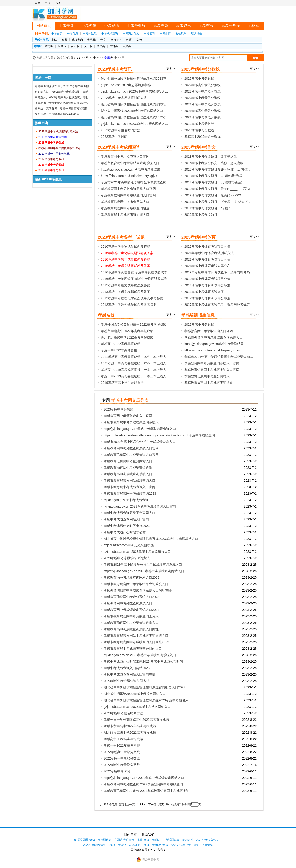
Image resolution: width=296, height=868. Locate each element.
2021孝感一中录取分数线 (202, 104)
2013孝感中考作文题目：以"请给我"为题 (213, 176)
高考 (58, 3)
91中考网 (83, 58)
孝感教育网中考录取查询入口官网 (125, 156)
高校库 (253, 26)
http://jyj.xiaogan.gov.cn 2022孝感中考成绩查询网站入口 (144, 778)
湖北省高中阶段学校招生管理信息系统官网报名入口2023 (144, 687)
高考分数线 (231, 26)
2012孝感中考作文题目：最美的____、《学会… (219, 189)
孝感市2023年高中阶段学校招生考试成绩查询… (135, 182)
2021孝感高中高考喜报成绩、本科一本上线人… (135, 357)
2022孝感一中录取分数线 (202, 91)
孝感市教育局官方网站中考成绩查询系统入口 (136, 636)
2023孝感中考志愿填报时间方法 (124, 98)
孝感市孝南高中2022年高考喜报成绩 (127, 331)
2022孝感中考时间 (114, 137)
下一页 (152, 805)
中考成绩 (112, 26)
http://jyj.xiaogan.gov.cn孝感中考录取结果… (132, 169)
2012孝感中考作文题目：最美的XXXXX (213, 195)
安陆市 (75, 46)
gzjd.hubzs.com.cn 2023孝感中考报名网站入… (134, 124)
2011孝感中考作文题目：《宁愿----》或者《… (218, 202)
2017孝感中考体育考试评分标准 (207, 298)
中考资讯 (89, 26)
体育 (129, 40)
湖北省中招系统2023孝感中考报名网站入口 (132, 111)
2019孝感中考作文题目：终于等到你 (211, 156)
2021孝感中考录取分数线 (202, 117)
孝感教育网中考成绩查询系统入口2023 (131, 610)
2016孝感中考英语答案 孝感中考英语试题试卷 (134, 272)
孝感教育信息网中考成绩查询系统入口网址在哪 (138, 590)
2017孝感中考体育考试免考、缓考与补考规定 (217, 305)
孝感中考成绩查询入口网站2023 (127, 668)
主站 (54, 40)
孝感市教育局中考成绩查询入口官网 (129, 487)
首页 (37, 3)
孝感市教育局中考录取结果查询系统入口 (130, 163)
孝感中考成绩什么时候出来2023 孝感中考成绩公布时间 (143, 661)
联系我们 (148, 835)
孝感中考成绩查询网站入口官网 (126, 519)
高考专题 (161, 26)
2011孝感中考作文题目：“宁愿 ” (207, 208)
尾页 (162, 805)
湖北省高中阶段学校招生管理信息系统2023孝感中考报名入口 (148, 700)
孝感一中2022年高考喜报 (119, 350)
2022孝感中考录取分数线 (202, 98)
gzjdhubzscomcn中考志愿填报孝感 (126, 85)
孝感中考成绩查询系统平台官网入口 (129, 513)
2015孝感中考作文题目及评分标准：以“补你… (218, 169)
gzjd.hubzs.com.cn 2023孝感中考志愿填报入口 (137, 552)
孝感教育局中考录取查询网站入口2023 (131, 577)
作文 (103, 40)
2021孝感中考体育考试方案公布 (207, 266)
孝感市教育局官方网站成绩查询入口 (129, 481)
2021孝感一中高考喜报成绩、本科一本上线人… (135, 363)
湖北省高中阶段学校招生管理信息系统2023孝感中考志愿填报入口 (151, 539)
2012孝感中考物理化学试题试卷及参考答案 (132, 298)
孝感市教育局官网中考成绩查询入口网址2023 (136, 642)
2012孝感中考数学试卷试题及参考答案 (129, 305)
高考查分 (206, 26)
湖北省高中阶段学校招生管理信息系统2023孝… (135, 78)
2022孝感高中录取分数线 (202, 85)
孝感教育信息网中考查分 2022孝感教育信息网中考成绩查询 (146, 791)
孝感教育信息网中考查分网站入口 (125, 202)
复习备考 (116, 40)
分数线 (92, 40)
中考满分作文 (131, 33)
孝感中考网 (117, 58)
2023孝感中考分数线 (199, 78)
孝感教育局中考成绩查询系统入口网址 (131, 629)
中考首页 (57, 33)
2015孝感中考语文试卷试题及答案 (125, 285)
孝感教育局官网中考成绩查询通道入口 (131, 623)
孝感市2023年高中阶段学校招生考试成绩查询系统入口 (143, 565)
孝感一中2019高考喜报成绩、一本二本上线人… (135, 376)
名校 (139, 40)
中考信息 (73, 33)
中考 (48, 3)
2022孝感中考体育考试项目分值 (207, 246)
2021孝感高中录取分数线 (202, 111)
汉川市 (88, 46)
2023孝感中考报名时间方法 (121, 130)
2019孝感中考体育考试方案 (204, 292)
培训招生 (197, 33)
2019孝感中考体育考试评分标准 (207, 285)
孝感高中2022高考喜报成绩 (121, 344)
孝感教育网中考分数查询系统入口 (128, 603)
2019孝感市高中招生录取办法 (122, 383)
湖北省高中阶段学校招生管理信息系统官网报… (135, 104)
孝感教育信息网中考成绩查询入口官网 (128, 195)
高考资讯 (183, 26)
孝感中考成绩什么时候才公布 (125, 532)
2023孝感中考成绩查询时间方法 (127, 681)
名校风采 (181, 33)
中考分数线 (136, 26)
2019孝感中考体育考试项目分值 (207, 279)
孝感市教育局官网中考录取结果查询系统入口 (136, 584)
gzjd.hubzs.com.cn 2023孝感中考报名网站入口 (137, 707)
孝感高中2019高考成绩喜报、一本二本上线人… (135, 370)
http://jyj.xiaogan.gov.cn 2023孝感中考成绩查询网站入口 (144, 571)
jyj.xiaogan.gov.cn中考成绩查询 (126, 500)
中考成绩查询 (110, 33)
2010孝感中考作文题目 (201, 215)
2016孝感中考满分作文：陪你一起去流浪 (214, 163)
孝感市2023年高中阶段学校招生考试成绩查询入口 (140, 442)
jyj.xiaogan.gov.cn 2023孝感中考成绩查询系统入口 (140, 655)
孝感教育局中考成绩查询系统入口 (125, 215)
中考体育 (165, 33)
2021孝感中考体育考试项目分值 (207, 259)
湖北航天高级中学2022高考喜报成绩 (127, 337)
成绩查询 (77, 40)
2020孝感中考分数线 (199, 124)
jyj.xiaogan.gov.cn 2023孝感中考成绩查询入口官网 (140, 506)
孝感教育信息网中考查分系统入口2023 (131, 597)
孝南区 (49, 46)
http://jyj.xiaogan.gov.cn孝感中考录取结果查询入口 (140, 429)
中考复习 (149, 33)
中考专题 (66, 26)
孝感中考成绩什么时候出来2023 (127, 526)
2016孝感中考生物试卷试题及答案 (125, 246)
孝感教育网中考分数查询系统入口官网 (128, 189)
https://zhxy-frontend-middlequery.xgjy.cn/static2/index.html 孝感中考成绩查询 (159, 435)
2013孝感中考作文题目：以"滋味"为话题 (213, 182)
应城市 (62, 46)
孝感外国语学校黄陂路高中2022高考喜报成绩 (134, 324)
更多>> (171, 69)
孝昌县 (101, 46)
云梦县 (127, 46)
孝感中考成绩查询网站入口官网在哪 (129, 674)
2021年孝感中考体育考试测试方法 (209, 253)
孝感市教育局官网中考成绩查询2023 (130, 493)
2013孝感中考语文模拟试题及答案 (125, 292)
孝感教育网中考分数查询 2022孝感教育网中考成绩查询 (143, 784)
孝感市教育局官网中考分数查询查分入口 (133, 616)
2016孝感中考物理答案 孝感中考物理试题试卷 (134, 279)
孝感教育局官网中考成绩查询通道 (125, 208)
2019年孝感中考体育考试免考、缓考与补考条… (219, 272)
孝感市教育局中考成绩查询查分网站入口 (133, 649)
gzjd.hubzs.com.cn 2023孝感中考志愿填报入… (134, 91)
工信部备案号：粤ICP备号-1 (148, 850)
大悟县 (114, 46)
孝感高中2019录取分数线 (202, 137)
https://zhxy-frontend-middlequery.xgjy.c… (131, 176)
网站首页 (44, 26)
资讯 (64, 40)
